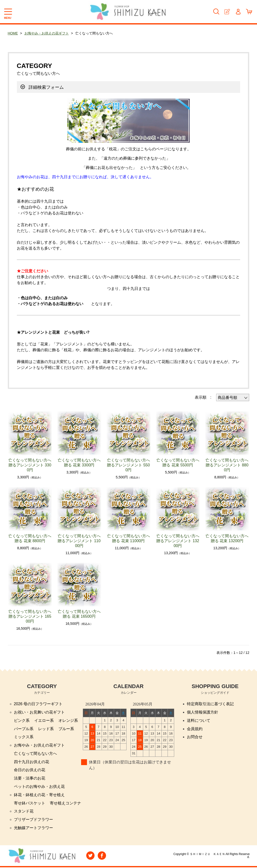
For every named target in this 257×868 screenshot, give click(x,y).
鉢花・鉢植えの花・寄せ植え (39, 795)
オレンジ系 (68, 720)
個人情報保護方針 (203, 712)
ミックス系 (24, 737)
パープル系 (24, 729)
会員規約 (195, 729)
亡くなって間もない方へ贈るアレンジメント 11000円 (79, 541)
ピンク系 (22, 720)
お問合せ (195, 737)
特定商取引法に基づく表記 (210, 704)
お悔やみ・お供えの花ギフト (47, 33)
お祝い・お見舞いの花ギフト (39, 712)
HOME (13, 33)
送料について (199, 720)
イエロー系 (44, 720)
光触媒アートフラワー (33, 829)
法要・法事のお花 (30, 779)
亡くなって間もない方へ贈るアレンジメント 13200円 (178, 541)
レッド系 (46, 729)
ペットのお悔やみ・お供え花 (39, 787)
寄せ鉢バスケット (30, 804)
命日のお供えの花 (30, 770)
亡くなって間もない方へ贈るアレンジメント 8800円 (227, 465)
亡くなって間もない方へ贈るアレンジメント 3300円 (30, 465)
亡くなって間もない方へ (35, 754)
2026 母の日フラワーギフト (38, 704)
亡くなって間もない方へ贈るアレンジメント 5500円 (128, 465)
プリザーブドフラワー (33, 820)
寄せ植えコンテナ (65, 804)
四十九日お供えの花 (32, 762)
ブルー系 (66, 729)
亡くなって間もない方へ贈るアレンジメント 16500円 (30, 616)
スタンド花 (24, 812)
